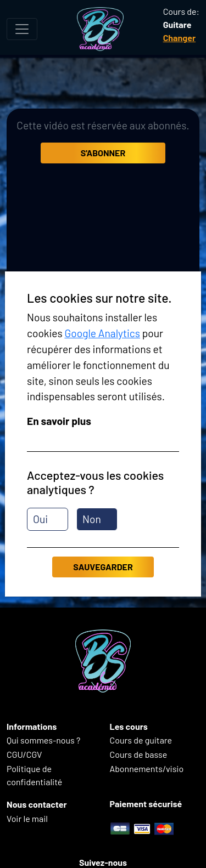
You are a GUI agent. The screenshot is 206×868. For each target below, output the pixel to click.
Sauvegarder (103, 567)
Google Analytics (102, 333)
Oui (40, 519)
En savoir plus (59, 421)
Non (92, 519)
